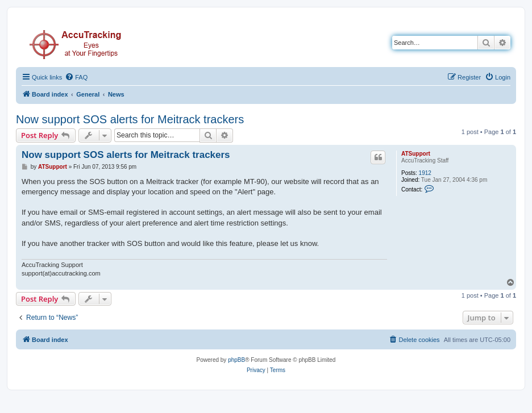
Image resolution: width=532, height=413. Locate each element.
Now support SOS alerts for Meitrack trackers (130, 119)
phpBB (236, 360)
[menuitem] (76, 77)
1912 (425, 173)
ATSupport (416, 154)
